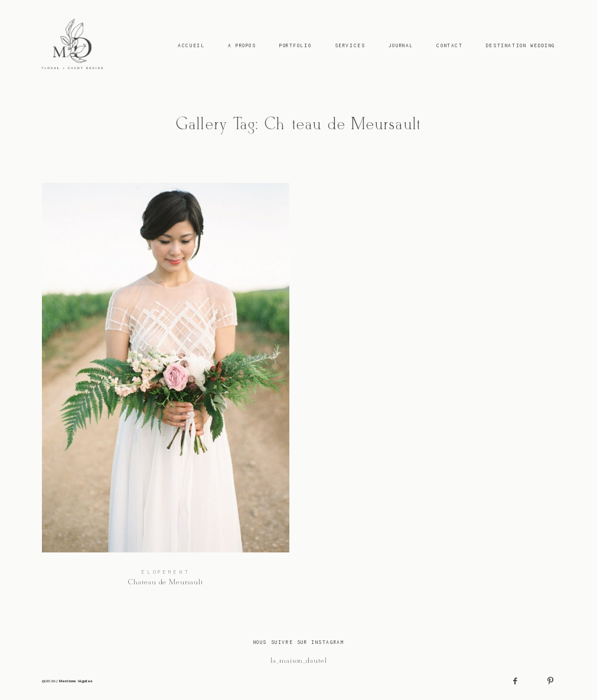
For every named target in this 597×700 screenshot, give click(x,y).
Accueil (191, 45)
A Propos (242, 45)
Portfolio (295, 45)
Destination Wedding (521, 45)
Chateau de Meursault (165, 391)
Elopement (166, 572)
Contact (449, 45)
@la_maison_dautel (298, 661)
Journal (401, 45)
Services (350, 45)
